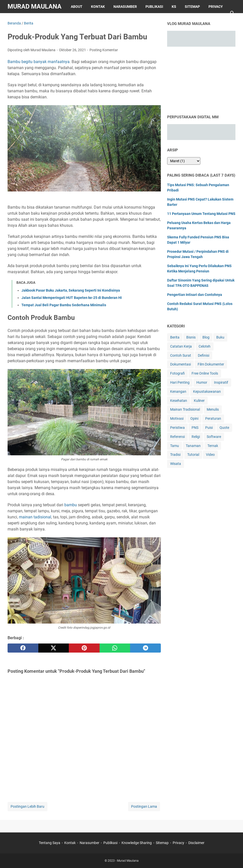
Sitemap (192, 7)
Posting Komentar (104, 50)
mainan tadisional (35, 517)
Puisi (209, 428)
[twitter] (54, 648)
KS (174, 7)
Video (210, 455)
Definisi (204, 355)
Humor (202, 382)
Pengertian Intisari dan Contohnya (195, 295)
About (77, 7)
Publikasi (154, 7)
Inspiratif (221, 382)
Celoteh (205, 346)
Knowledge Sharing (137, 843)
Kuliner (199, 401)
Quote (224, 428)
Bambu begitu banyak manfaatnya (39, 62)
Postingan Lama (144, 806)
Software (214, 437)
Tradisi (175, 455)
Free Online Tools (205, 373)
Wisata (176, 464)
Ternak (213, 446)
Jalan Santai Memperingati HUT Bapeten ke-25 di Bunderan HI (72, 298)
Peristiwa (177, 428)
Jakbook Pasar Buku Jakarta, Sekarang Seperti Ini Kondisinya (71, 290)
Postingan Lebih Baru (27, 806)
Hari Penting (180, 382)
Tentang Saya (50, 843)
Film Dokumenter (211, 364)
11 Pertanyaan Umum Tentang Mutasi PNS (201, 214)
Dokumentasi (180, 364)
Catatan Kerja (181, 346)
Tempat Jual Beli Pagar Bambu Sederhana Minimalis (64, 305)
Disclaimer (22, 20)
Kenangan (178, 391)
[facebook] (23, 648)
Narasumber (125, 7)
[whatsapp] (115, 648)
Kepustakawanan (207, 391)
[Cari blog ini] (232, 13)
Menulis (213, 409)
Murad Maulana (35, 6)
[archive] (184, 161)
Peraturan (213, 418)
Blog (206, 337)
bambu (71, 505)
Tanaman (193, 446)
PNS (195, 428)
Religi (196, 437)
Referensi (177, 437)
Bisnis (191, 337)
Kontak (98, 7)
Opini (194, 418)
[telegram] (145, 648)
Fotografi (177, 373)
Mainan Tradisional (185, 409)
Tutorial (193, 455)
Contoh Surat (181, 355)
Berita (175, 337)
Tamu (175, 446)
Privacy (216, 7)
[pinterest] (84, 648)
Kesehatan (179, 401)
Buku (220, 337)
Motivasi (177, 418)
